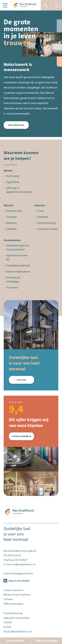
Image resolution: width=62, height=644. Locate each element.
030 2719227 (21, 560)
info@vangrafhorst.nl (23, 564)
